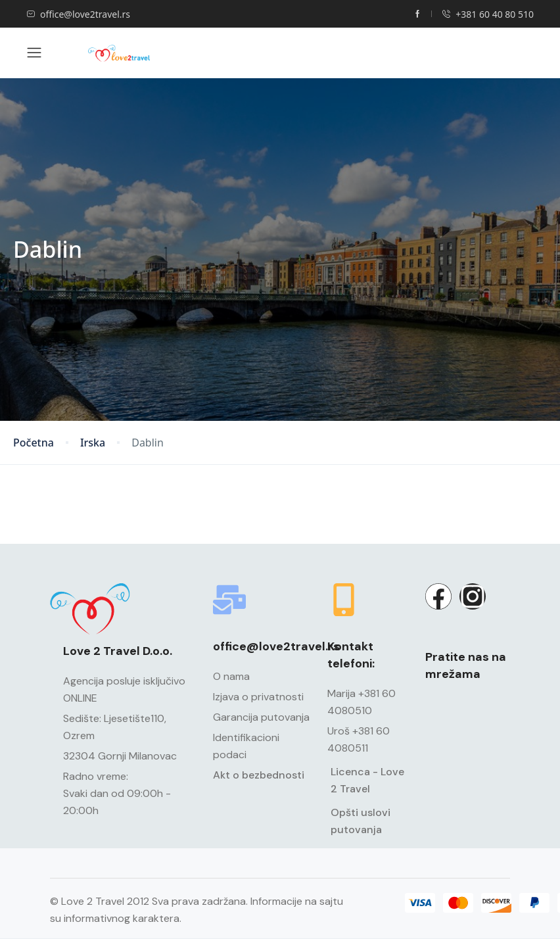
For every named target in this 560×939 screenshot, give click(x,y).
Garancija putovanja (261, 717)
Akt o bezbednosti (259, 775)
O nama (231, 676)
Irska (93, 443)
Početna (34, 443)
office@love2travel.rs (78, 14)
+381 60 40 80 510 (488, 14)
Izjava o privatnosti (258, 697)
